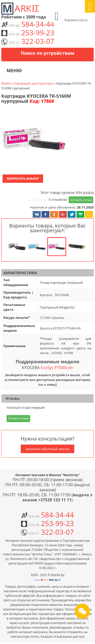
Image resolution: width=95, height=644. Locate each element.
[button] (34, 140)
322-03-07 (28, 41)
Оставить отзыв (81, 200)
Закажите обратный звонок (47, 449)
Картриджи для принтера (34, 83)
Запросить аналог (23, 179)
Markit (6, 83)
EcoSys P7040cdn (57, 368)
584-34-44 (28, 24)
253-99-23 (28, 33)
